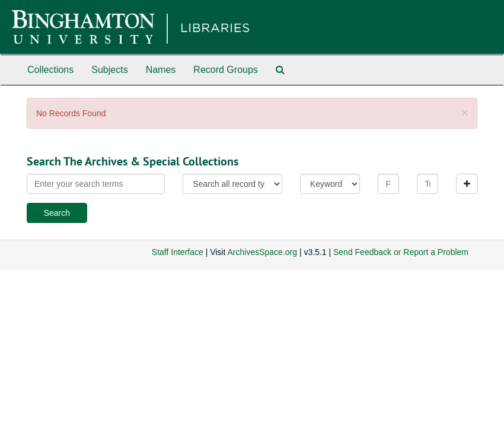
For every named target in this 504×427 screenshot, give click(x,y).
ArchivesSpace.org (262, 252)
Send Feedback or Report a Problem (401, 252)
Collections (50, 70)
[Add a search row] (467, 184)
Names (161, 70)
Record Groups (226, 70)
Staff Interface (178, 252)
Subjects (109, 70)
